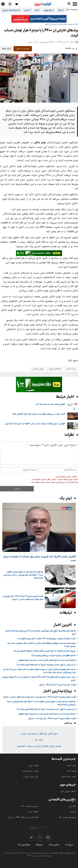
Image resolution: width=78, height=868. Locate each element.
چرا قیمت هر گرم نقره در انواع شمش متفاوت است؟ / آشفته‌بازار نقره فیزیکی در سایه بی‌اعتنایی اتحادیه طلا (23, 575)
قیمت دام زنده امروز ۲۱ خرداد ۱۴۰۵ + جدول (57, 685)
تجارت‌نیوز (62, 166)
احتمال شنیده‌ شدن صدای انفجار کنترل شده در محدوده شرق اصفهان (47, 660)
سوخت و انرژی (50, 24)
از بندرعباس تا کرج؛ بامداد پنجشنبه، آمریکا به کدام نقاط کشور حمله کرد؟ (46, 665)
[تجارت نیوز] (43, 4)
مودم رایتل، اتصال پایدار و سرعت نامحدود (39, 746)
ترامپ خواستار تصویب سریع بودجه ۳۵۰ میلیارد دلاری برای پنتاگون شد (47, 639)
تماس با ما (54, 845)
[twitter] (31, 838)
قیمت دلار (71, 771)
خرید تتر (39, 740)
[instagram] (40, 838)
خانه (76, 24)
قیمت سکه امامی (68, 777)
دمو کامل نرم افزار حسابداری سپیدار (39, 734)
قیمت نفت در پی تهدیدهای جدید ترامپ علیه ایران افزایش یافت (39, 414)
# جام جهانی (49, 10)
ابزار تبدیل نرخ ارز (31, 777)
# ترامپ (27, 10)
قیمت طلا (72, 766)
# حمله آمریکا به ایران (11, 10)
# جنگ (61, 10)
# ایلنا (37, 10)
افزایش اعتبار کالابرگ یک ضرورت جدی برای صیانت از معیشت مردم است (40, 559)
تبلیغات (39, 845)
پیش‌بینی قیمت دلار (30, 806)
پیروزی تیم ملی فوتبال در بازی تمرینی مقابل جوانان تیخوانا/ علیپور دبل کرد (45, 651)
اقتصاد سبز (33, 812)
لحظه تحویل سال (68, 791)
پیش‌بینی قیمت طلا (67, 817)
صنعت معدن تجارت (65, 24)
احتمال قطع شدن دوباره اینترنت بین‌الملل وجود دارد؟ (54, 656)
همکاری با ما (24, 845)
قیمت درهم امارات (30, 771)
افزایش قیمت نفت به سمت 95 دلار (50, 404)
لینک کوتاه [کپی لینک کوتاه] (6, 49)
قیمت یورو (33, 766)
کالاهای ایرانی (55, 369)
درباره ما (69, 845)
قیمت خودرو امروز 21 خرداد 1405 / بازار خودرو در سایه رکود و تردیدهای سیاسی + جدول (23, 598)
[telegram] (48, 838)
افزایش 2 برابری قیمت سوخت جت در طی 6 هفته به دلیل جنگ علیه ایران (35, 424)
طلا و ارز (72, 806)
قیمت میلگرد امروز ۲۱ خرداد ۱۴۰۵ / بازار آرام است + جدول (52, 719)
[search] (69, 4)
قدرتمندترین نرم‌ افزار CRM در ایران (23, 817)
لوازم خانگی (38, 369)
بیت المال (71, 369)
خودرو (73, 812)
